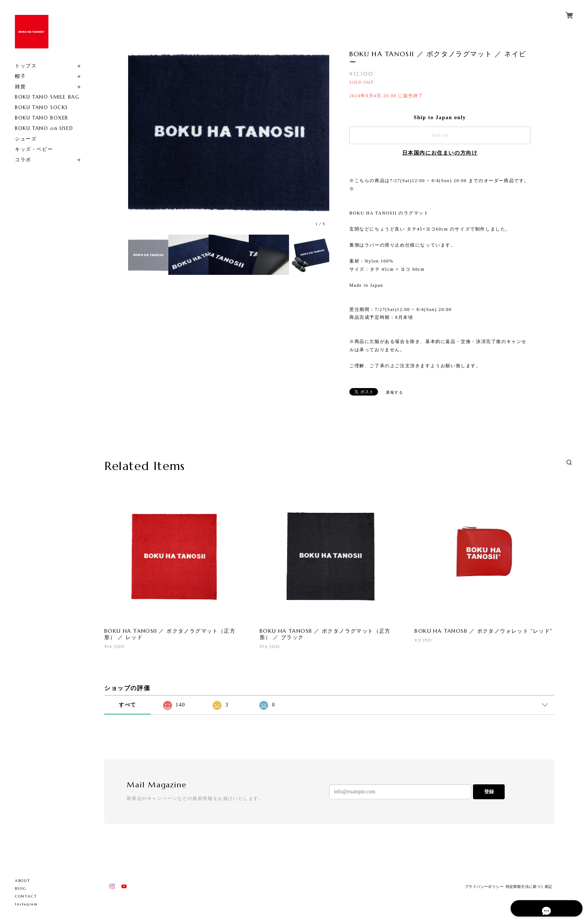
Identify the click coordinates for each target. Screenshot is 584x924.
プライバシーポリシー (484, 887)
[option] (229, 130)
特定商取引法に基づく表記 (529, 887)
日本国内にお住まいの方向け (440, 153)
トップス (26, 66)
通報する (394, 392)
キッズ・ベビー (34, 149)
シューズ (26, 139)
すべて (128, 705)
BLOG (21, 888)
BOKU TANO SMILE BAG (47, 97)
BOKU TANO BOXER (42, 118)
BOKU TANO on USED (44, 128)
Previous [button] (136, 130)
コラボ (23, 160)
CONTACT (26, 896)
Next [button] (322, 130)
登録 (489, 792)
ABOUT (23, 881)
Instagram (26, 904)
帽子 (20, 76)
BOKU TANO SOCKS (42, 107)
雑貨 (20, 87)
